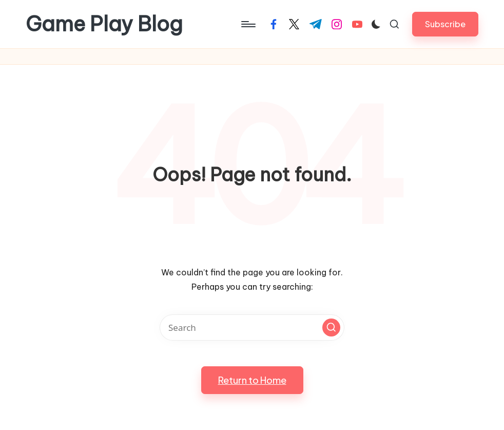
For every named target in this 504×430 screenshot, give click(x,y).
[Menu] (248, 24)
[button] (445, 24)
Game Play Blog (104, 24)
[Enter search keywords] (252, 328)
